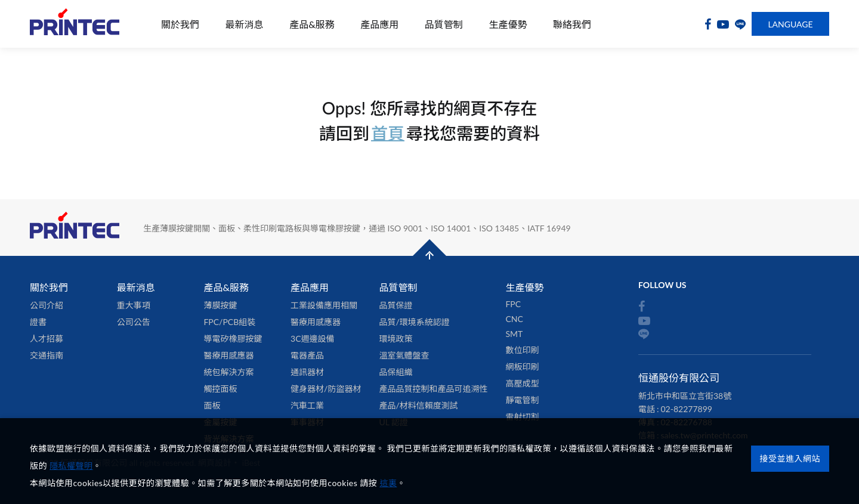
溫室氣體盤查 (404, 355)
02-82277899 (687, 409)
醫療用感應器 (228, 355)
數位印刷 (522, 350)
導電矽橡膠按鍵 (233, 338)
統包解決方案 (228, 372)
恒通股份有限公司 (75, 24)
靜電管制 (522, 400)
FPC (513, 304)
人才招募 (47, 338)
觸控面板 (220, 389)
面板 (212, 405)
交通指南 (47, 355)
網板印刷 (522, 367)
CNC (514, 319)
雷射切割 (522, 417)
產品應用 (379, 24)
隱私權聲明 (71, 466)
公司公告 (134, 322)
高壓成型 (522, 383)
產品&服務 (312, 24)
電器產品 (307, 355)
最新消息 (245, 24)
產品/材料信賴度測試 (418, 405)
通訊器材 (307, 372)
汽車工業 (307, 405)
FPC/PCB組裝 (229, 322)
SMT (514, 334)
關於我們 (180, 24)
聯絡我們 (572, 24)
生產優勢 (508, 24)
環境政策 (395, 338)
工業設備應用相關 (324, 305)
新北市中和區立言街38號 (685, 396)
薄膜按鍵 (220, 305)
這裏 (388, 483)
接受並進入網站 (790, 455)
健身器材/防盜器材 (326, 389)
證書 (38, 322)
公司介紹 (47, 305)
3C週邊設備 (312, 338)
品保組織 (395, 372)
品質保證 (395, 305)
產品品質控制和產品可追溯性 (433, 389)
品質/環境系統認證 (414, 322)
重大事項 (134, 305)
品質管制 (444, 24)
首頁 (388, 133)
